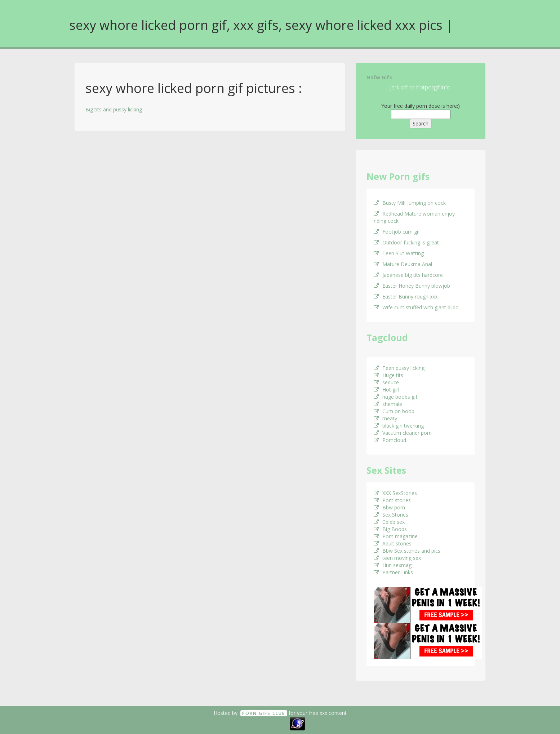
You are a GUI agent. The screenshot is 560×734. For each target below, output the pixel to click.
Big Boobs (390, 529)
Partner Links (393, 572)
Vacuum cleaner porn (403, 433)
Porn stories (392, 500)
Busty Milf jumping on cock (410, 203)
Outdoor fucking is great (406, 242)
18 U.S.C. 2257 (272, 723)
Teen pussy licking (399, 368)
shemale (388, 404)
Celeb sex (389, 522)
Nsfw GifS (379, 77)
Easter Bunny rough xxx (406, 297)
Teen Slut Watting (399, 253)
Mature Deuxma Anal (403, 264)
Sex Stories (391, 515)
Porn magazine (396, 536)
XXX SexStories (395, 493)
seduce (386, 382)
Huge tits (388, 375)
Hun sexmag (393, 565)
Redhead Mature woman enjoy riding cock (414, 217)
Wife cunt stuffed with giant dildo (416, 307)
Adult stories (393, 543)
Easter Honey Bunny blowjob (412, 286)
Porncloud (390, 440)
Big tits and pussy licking (114, 109)
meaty (385, 418)
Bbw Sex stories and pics (407, 551)
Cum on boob (394, 411)
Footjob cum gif (397, 232)
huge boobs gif (395, 397)
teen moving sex (397, 558)
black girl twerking (399, 426)
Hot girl (386, 390)
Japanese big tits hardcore (408, 275)
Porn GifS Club (264, 713)
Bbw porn (389, 507)
